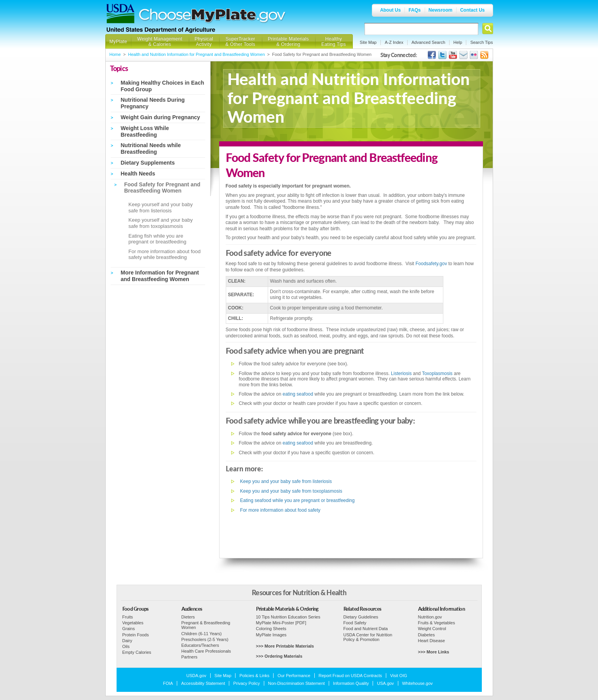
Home (115, 54)
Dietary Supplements (148, 163)
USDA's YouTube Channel (453, 55)
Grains (129, 629)
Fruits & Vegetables (437, 623)
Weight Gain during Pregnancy (160, 117)
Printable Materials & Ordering (288, 42)
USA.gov (385, 683)
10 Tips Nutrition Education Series (288, 617)
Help (458, 42)
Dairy (127, 641)
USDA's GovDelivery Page (463, 55)
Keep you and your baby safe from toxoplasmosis (291, 491)
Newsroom (440, 10)
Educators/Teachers (200, 645)
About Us (390, 10)
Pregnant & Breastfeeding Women (206, 625)
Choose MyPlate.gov (213, 16)
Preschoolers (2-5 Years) (205, 639)
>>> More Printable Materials (285, 646)
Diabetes (426, 635)
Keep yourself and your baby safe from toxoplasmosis (161, 223)
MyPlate (119, 42)
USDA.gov (196, 676)
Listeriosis (401, 373)
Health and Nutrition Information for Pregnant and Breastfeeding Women (197, 54)
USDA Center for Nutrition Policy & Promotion (368, 637)
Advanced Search (428, 42)
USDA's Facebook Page (432, 55)
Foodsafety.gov (431, 264)
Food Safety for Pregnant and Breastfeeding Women (162, 188)
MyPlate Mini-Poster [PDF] (281, 623)
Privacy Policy (246, 683)
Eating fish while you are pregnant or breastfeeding (158, 239)
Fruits (128, 617)
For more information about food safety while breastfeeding (165, 254)
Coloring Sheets (271, 629)
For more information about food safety (280, 510)
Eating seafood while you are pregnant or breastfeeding (297, 500)
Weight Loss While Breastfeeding (145, 131)
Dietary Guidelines (361, 617)
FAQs (414, 10)
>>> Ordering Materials (279, 656)
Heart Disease (432, 641)
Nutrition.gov (430, 617)
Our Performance (294, 676)
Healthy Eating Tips (334, 42)
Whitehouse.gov (418, 683)
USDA (120, 14)
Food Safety (355, 623)
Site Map (368, 42)
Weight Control (432, 629)
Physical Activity (204, 42)
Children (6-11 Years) (202, 634)
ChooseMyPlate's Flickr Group (474, 55)
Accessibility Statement (203, 683)
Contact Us (472, 10)
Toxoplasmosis (437, 373)
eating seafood (298, 394)
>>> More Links (434, 652)
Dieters (188, 617)
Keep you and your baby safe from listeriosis (285, 481)
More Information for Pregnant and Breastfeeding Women (160, 276)
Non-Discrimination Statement (296, 683)
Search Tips (481, 42)
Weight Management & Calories (160, 42)
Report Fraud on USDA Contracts (350, 676)
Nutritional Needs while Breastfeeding (151, 149)
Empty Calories (137, 652)
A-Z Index (394, 42)
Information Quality (351, 683)
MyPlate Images (271, 635)
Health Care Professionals (206, 651)
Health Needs (138, 174)
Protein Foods (136, 635)
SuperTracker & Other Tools (240, 42)
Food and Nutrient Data (366, 629)
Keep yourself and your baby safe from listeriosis (161, 208)
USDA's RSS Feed (484, 55)
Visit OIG (399, 676)
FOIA (168, 683)
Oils (126, 646)
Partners (190, 657)
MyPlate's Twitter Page (442, 55)
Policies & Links (254, 676)
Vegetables (133, 623)
